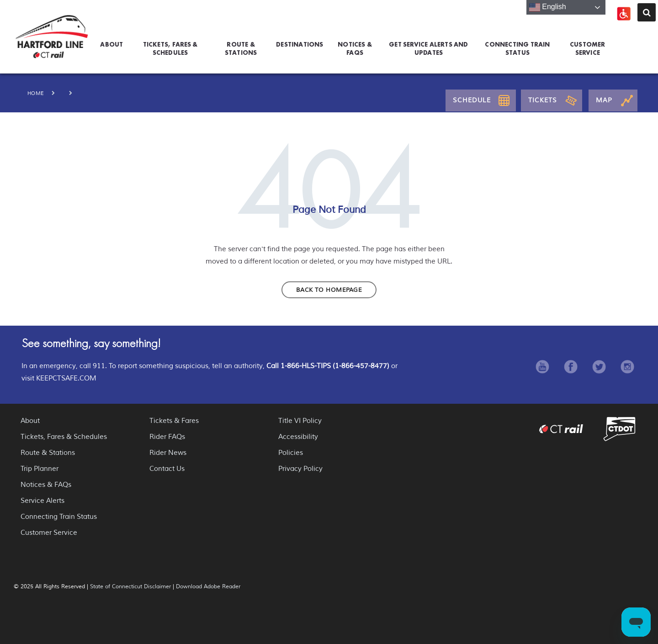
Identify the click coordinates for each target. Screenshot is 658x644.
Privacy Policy (300, 469)
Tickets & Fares (174, 421)
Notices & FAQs (46, 485)
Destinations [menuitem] (300, 44)
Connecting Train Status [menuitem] (517, 47)
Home (36, 93)
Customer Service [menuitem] (588, 47)
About (30, 421)
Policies (291, 453)
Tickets (543, 100)
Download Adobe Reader (208, 587)
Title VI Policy (300, 421)
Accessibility (298, 437)
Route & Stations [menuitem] (241, 47)
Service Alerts (42, 501)
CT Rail (561, 429)
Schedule (472, 100)
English (548, 7)
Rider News (168, 453)
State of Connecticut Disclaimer (130, 587)
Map (604, 100)
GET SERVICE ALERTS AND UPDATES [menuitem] (428, 47)
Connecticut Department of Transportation (619, 429)
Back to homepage (329, 290)
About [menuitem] (111, 44)
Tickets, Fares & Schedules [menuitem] (170, 47)
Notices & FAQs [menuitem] (355, 47)
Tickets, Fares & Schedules (64, 437)
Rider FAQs (167, 437)
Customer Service (49, 533)
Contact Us (167, 469)
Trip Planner (40, 469)
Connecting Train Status (59, 517)
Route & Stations (48, 453)
